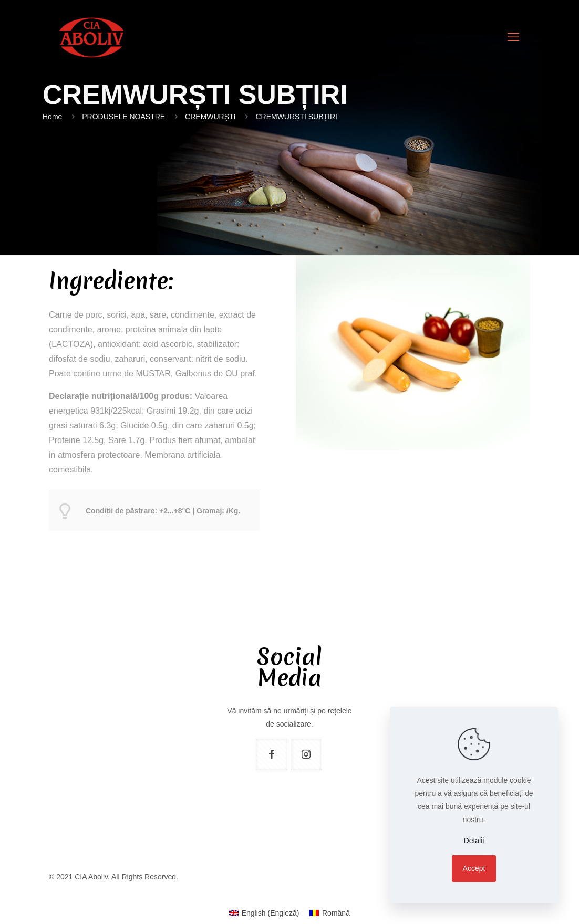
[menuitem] (264, 913)
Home (52, 117)
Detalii (474, 841)
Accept (474, 868)
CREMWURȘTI (210, 117)
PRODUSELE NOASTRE (123, 117)
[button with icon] (272, 754)
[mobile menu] (513, 37)
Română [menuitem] (336, 913)
